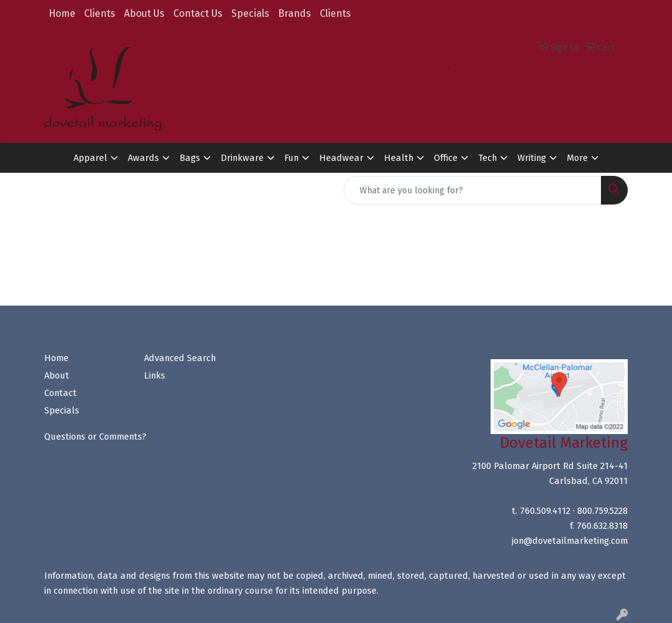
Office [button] (446, 158)
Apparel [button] (90, 158)
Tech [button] (487, 158)
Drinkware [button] (242, 158)
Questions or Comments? (95, 437)
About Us (144, 13)
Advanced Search (180, 358)
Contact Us (198, 13)
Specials (250, 13)
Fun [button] (291, 158)
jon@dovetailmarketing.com (570, 69)
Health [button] (399, 158)
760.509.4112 (420, 69)
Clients (100, 13)
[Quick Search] (473, 190)
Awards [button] (143, 158)
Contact (60, 393)
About (57, 375)
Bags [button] (190, 158)
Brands (295, 13)
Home (62, 13)
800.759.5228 (478, 69)
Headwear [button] (341, 158)
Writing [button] (532, 158)
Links (155, 375)
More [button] (577, 158)
